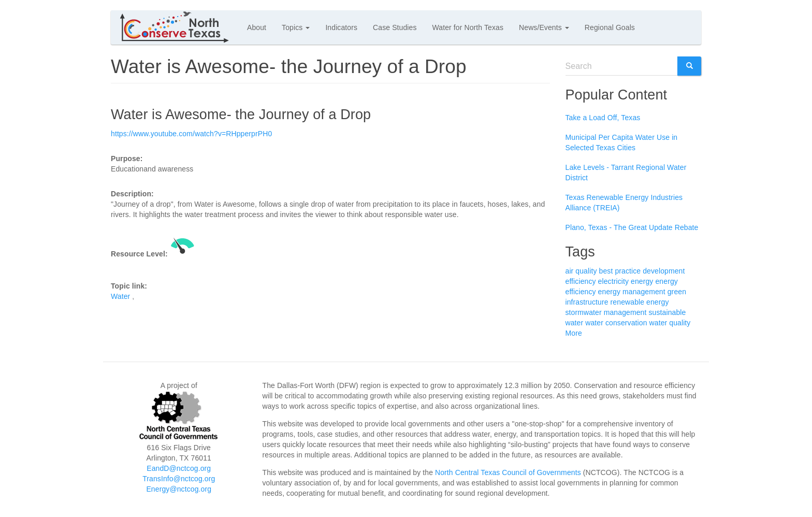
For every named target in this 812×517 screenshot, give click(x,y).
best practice (620, 271)
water (575, 323)
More (574, 333)
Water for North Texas (468, 27)
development (664, 271)
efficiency (581, 281)
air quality (581, 271)
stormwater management (606, 312)
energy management (632, 292)
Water (120, 296)
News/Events (544, 27)
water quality (670, 323)
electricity (613, 281)
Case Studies (395, 27)
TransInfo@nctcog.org (179, 479)
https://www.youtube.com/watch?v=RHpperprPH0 (191, 134)
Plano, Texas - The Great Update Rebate (632, 227)
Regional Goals (610, 27)
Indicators (341, 27)
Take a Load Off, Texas (603, 118)
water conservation (616, 323)
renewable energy (640, 302)
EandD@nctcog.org (179, 468)
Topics (296, 27)
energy (642, 281)
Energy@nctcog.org (179, 489)
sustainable (667, 312)
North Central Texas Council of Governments (508, 472)
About (257, 27)
